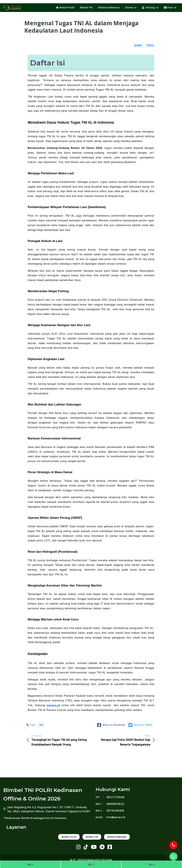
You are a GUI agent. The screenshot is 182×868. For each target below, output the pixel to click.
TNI (41, 725)
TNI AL (150, 45)
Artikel (138, 45)
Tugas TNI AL (105, 90)
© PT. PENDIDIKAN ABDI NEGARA (91, 860)
